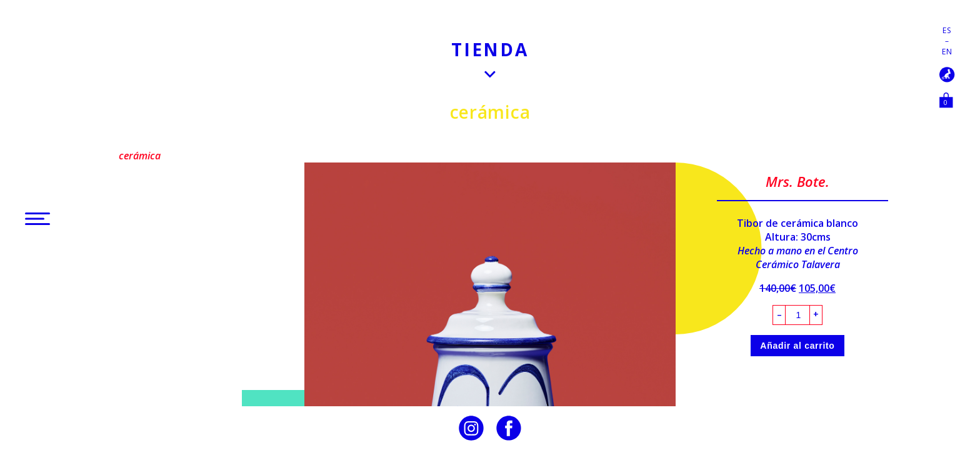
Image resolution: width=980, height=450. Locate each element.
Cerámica (490, 112)
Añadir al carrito (797, 346)
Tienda (490, 49)
